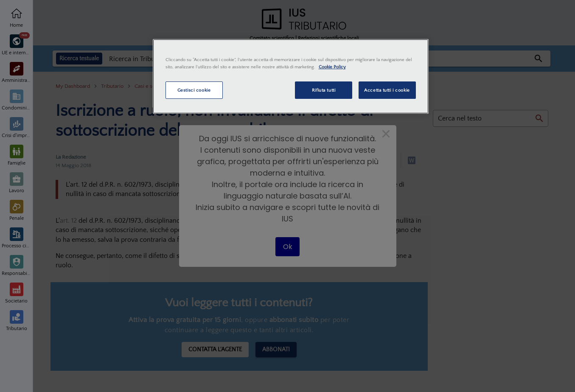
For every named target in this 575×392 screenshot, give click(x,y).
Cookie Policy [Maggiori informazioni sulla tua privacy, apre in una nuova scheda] (332, 67)
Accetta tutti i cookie (387, 90)
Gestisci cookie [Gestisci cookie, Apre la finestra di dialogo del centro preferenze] (194, 90)
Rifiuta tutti (324, 90)
